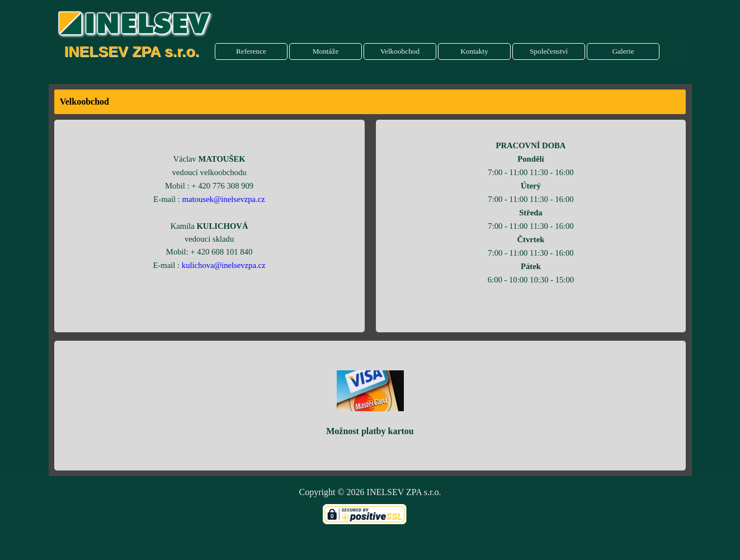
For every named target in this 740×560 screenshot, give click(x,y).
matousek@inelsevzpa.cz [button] (224, 199)
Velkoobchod (400, 51)
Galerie (623, 51)
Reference (251, 51)
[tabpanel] (370, 102)
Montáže (326, 51)
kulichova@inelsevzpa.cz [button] (224, 265)
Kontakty (474, 51)
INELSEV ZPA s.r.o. (132, 51)
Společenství (549, 51)
